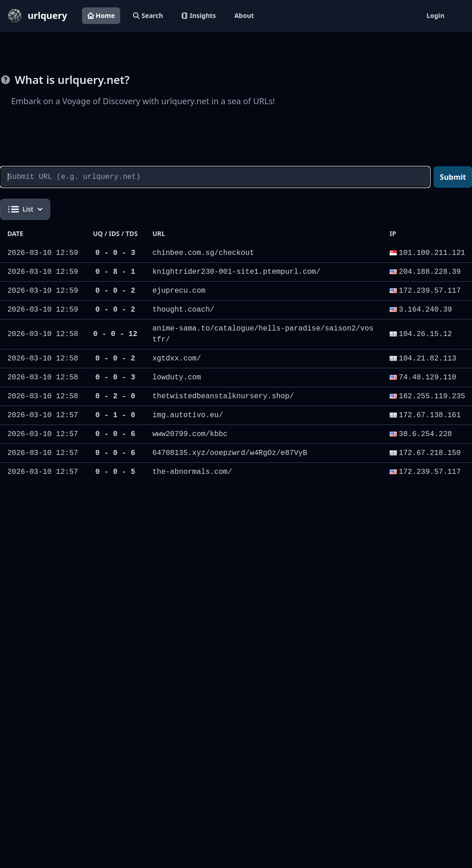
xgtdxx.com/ (177, 359)
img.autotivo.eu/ (188, 415)
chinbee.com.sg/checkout (203, 253)
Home (101, 15)
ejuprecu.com (179, 291)
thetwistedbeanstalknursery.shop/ (223, 396)
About (244, 15)
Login (435, 15)
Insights (199, 15)
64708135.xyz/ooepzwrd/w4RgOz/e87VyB (230, 453)
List (25, 209)
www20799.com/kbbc (190, 434)
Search (148, 15)
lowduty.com (177, 378)
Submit (453, 177)
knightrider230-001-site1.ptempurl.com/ (236, 272)
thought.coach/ (183, 310)
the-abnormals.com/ (192, 472)
